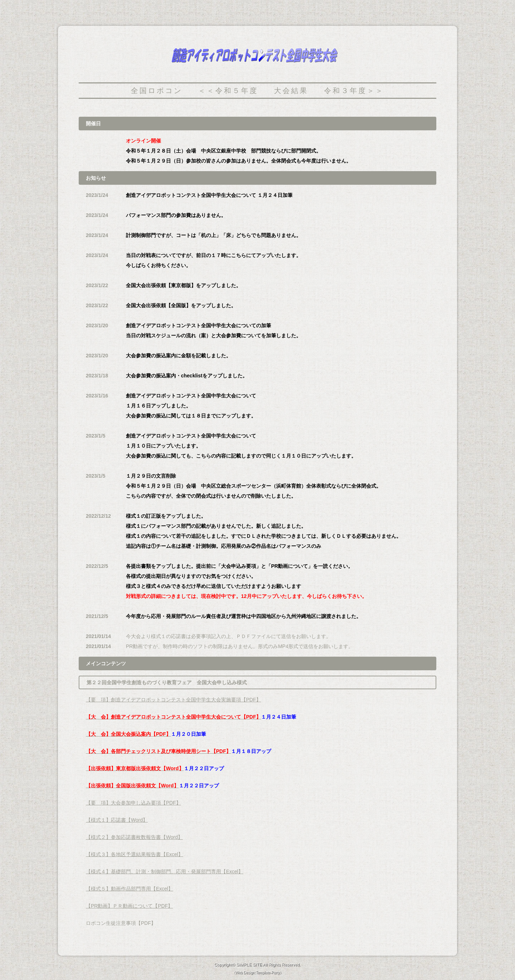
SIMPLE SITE (249, 964)
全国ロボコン (157, 91)
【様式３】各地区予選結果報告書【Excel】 (134, 854)
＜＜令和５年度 (228, 91)
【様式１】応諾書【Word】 (117, 820)
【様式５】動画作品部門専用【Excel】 (129, 889)
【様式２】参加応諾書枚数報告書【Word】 (134, 837)
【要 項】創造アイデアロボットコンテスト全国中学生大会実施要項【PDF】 (173, 700)
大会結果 (291, 91)
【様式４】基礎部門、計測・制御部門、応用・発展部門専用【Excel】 (165, 872)
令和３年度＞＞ (354, 91)
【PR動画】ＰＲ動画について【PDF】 (129, 906)
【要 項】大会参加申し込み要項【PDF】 (133, 803)
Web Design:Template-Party (257, 973)
